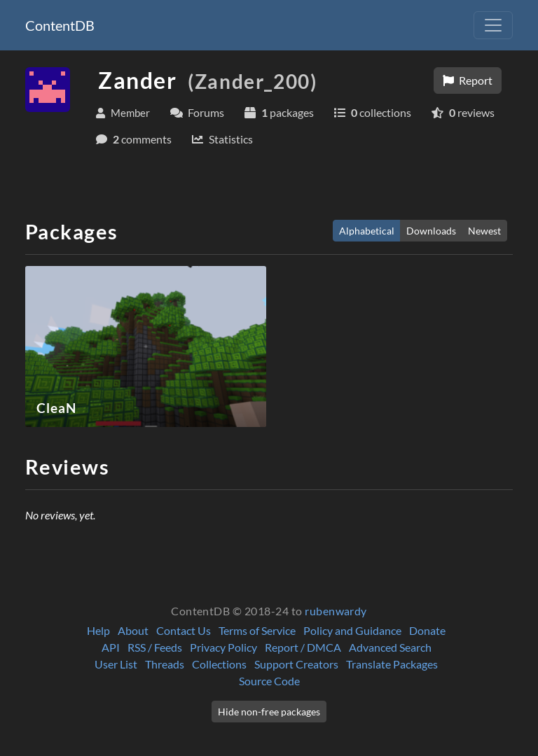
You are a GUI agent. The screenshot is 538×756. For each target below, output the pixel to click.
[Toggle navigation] (493, 25)
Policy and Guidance (352, 630)
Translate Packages (392, 664)
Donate (427, 630)
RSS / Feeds (155, 647)
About (133, 630)
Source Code (269, 681)
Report (468, 80)
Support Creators (296, 664)
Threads (165, 664)
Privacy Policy (223, 647)
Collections (219, 664)
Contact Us (184, 630)
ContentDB (60, 25)
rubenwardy (336, 611)
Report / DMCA (303, 647)
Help (98, 630)
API (111, 647)
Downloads (431, 231)
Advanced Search (390, 647)
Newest (484, 231)
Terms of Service (257, 630)
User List (116, 664)
